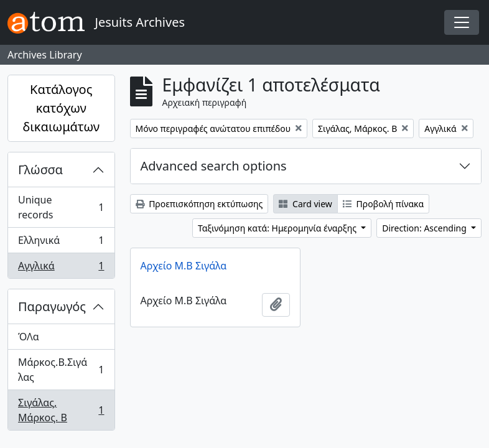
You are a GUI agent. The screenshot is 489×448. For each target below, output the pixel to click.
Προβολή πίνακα (383, 204)
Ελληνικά (61, 243)
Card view (305, 204)
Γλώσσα (40, 170)
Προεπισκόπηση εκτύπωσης (199, 204)
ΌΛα (29, 337)
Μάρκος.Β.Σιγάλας (61, 370)
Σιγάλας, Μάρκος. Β (61, 410)
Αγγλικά (61, 268)
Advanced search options (214, 166)
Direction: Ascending (425, 228)
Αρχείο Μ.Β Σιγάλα (184, 266)
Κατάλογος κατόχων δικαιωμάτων (61, 108)
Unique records (61, 207)
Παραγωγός (52, 306)
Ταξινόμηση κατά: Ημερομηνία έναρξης (278, 228)
